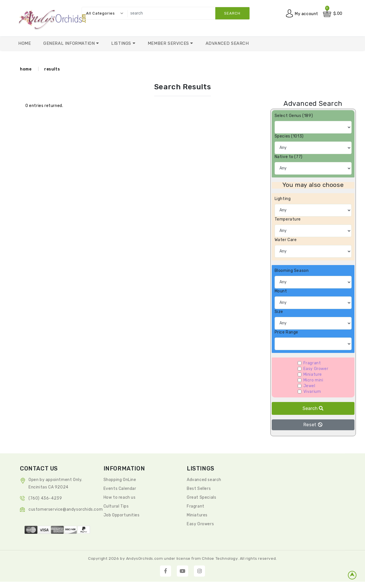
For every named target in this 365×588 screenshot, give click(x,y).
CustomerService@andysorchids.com (66, 509)
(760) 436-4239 (45, 498)
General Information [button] (70, 43)
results (52, 69)
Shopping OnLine (120, 480)
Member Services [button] (169, 43)
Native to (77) (289, 157)
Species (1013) (289, 136)
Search (313, 408)
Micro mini (313, 380)
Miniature (313, 374)
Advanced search (204, 480)
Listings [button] (122, 43)
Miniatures (197, 515)
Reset (313, 425)
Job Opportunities (122, 515)
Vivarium (312, 392)
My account (307, 14)
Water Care (286, 240)
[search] (187, 13)
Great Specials (201, 497)
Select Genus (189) (294, 116)
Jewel (309, 386)
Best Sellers (199, 489)
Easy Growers (200, 524)
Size (279, 312)
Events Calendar (120, 489)
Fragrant (312, 363)
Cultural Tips (116, 506)
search (232, 13)
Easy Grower (316, 369)
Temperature (288, 219)
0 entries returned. (44, 106)
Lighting (283, 199)
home (26, 69)
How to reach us (120, 497)
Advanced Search (227, 43)
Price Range (287, 332)
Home (25, 43)
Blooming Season (292, 271)
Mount (281, 291)
